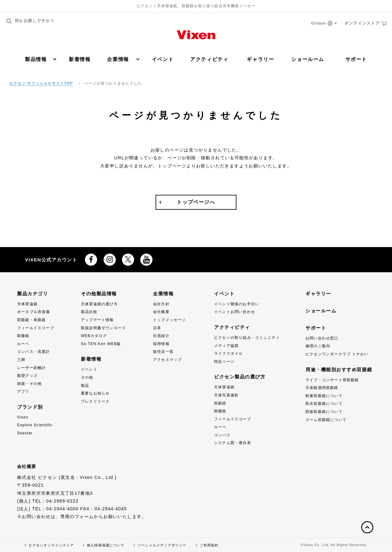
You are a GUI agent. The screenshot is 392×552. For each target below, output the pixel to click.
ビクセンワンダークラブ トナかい (337, 354)
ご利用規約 (209, 545)
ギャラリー (260, 59)
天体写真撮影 (226, 395)
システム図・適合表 (233, 443)
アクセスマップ (167, 360)
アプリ (23, 391)
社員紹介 (161, 336)
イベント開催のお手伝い (237, 304)
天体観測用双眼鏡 (322, 388)
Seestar (25, 433)
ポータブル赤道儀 (34, 312)
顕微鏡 (23, 336)
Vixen (23, 417)
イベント (163, 59)
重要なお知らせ (95, 393)
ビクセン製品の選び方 (240, 377)
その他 (87, 377)
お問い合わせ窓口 (322, 338)
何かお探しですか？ (30, 21)
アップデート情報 (97, 320)
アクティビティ (209, 59)
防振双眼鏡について (324, 412)
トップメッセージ (170, 320)
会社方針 (161, 304)
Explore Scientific (35, 425)
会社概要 (161, 312)
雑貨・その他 (29, 384)
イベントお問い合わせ (235, 312)
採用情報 (161, 344)
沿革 (157, 328)
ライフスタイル (228, 353)
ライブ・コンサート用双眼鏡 (332, 380)
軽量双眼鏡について (324, 396)
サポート (356, 59)
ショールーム (308, 59)
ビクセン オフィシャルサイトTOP (41, 83)
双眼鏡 (220, 403)
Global (324, 23)
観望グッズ (27, 376)
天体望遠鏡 (27, 304)
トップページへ (196, 202)
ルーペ (23, 344)
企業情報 (123, 59)
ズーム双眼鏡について (326, 420)
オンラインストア (366, 23)
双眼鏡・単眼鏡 (31, 320)
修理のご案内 (318, 346)
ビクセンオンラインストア (51, 545)
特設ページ (224, 362)
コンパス (222, 435)
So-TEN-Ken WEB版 (101, 344)
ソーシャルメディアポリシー (162, 545)
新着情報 (80, 59)
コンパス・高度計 (34, 352)
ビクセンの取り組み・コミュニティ (247, 338)
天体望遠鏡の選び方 (99, 304)
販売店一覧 (163, 352)
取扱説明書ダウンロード (103, 328)
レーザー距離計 (31, 368)
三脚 (21, 360)
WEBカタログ (94, 336)
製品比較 (89, 312)
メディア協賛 (226, 346)
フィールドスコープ (36, 328)
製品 (85, 386)
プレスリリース (95, 401)
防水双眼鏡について (324, 404)
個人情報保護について (106, 545)
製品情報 (41, 59)
